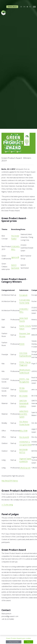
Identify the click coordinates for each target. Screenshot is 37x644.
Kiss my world (24, 437)
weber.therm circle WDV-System (24, 414)
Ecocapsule (23, 295)
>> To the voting (7, 505)
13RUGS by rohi (25, 468)
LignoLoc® (15, 257)
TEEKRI (22, 344)
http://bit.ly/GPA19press (10, 481)
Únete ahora (12, 7)
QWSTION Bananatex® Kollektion (24, 403)
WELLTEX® (23, 431)
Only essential (14, 642)
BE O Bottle (23, 396)
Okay (28, 642)
